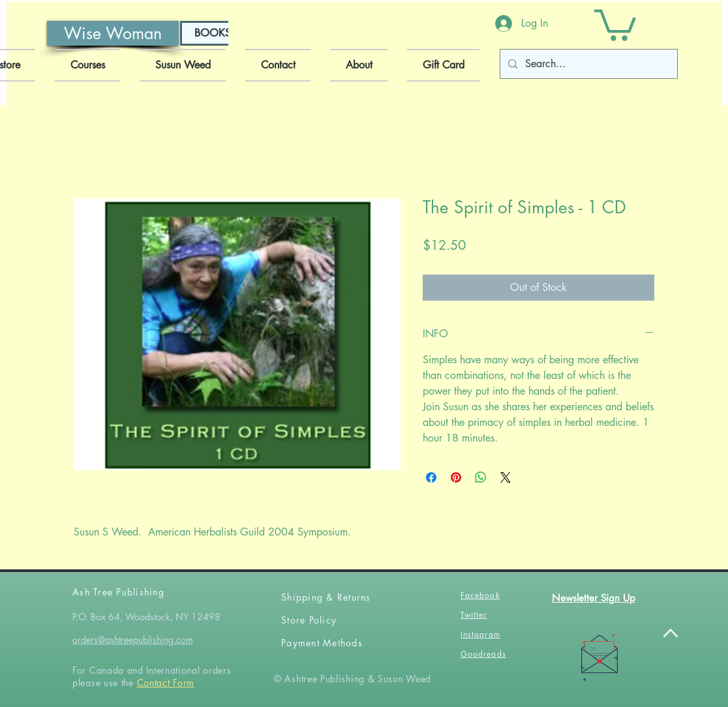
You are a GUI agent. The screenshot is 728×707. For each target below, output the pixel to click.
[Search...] (587, 64)
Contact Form (166, 683)
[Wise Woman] (113, 33)
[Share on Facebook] (431, 477)
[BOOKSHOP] (223, 33)
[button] (615, 23)
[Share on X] (506, 477)
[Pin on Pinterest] (456, 477)
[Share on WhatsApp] (481, 477)
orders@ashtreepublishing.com (133, 639)
